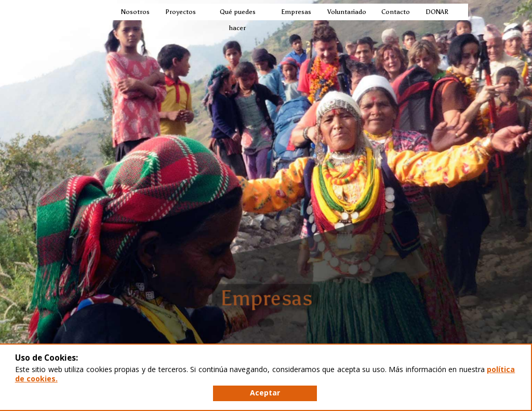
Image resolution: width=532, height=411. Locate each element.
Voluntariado (346, 12)
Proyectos (180, 12)
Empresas (296, 12)
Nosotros (135, 12)
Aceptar (265, 393)
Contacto (395, 12)
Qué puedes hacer (238, 20)
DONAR (437, 12)
